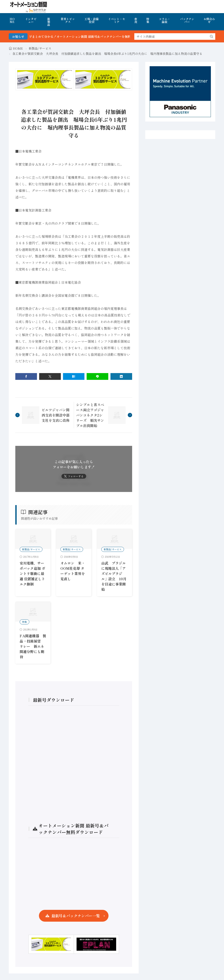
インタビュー (31, 20)
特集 (148, 20)
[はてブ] (74, 376)
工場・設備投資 (92, 20)
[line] (97, 376)
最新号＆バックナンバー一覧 (76, 916)
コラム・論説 (164, 20)
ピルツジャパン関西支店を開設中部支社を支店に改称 (56, 415)
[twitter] (50, 376)
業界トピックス (68, 20)
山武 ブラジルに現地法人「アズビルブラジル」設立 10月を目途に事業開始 (114, 576)
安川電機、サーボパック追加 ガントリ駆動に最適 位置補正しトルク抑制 (32, 573)
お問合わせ (209, 20)
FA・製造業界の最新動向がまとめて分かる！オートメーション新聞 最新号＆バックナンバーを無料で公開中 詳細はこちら (94, 36)
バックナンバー (187, 20)
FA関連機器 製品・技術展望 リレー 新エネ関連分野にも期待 (33, 646)
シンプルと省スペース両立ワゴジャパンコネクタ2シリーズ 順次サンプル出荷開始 (90, 415)
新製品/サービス (40, 48)
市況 (136, 20)
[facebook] (26, 376)
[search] (212, 36)
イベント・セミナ (117, 20)
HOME (12, 20)
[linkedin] (121, 376)
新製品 (49, 22)
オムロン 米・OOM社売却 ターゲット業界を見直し (73, 571)
